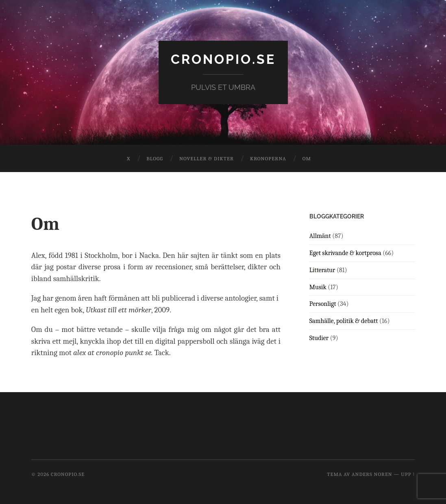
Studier (319, 338)
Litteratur (322, 270)
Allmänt (320, 236)
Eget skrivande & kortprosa (345, 253)
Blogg (155, 158)
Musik (318, 287)
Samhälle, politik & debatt (344, 321)
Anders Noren (372, 474)
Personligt (323, 304)
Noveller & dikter (207, 158)
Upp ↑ (408, 474)
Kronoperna (268, 158)
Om (307, 158)
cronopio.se (223, 59)
